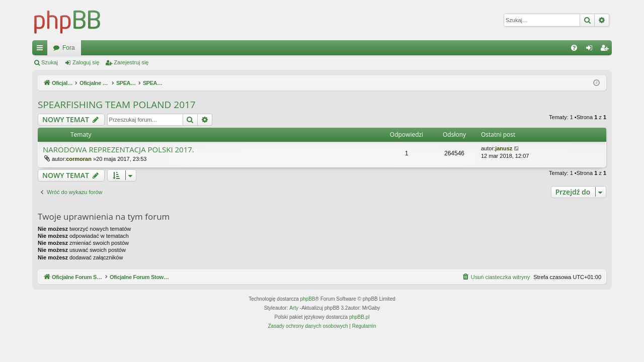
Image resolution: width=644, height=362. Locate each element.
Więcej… (42, 50)
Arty (294, 308)
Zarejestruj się (131, 62)
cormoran (79, 159)
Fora (240, 48)
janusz (504, 148)
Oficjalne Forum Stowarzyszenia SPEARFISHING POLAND (133, 48)
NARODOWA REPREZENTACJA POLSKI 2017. (118, 150)
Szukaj (50, 62)
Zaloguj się (86, 62)
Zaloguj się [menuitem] (591, 50)
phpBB (308, 299)
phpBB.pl (359, 317)
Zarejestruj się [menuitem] (606, 50)
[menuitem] (574, 48)
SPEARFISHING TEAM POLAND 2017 (117, 105)
